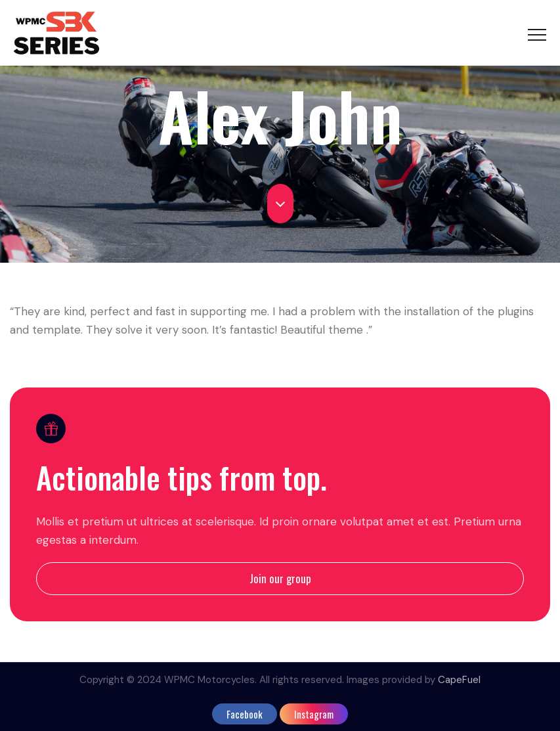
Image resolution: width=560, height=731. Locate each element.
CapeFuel (459, 680)
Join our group (280, 578)
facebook (245, 714)
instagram (314, 714)
